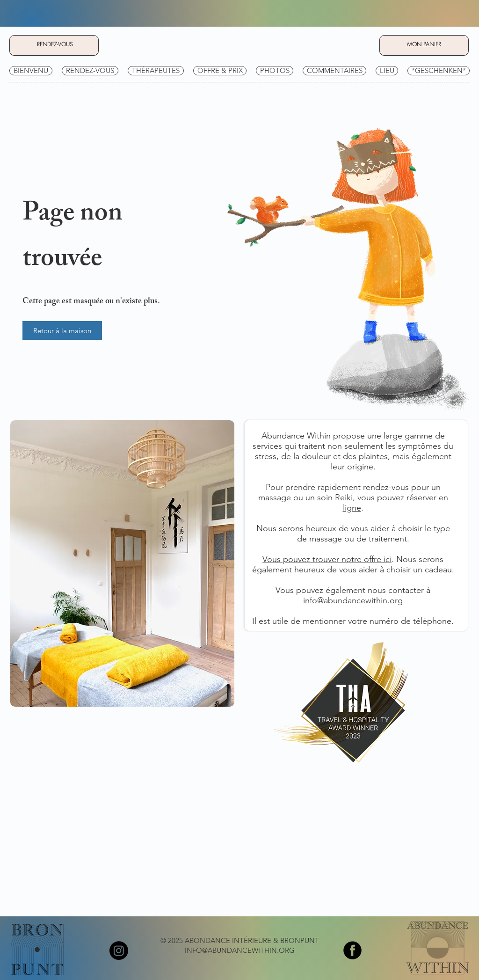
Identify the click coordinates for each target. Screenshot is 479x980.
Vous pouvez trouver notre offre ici (327, 559)
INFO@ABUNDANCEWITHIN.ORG (240, 950)
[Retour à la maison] (62, 330)
